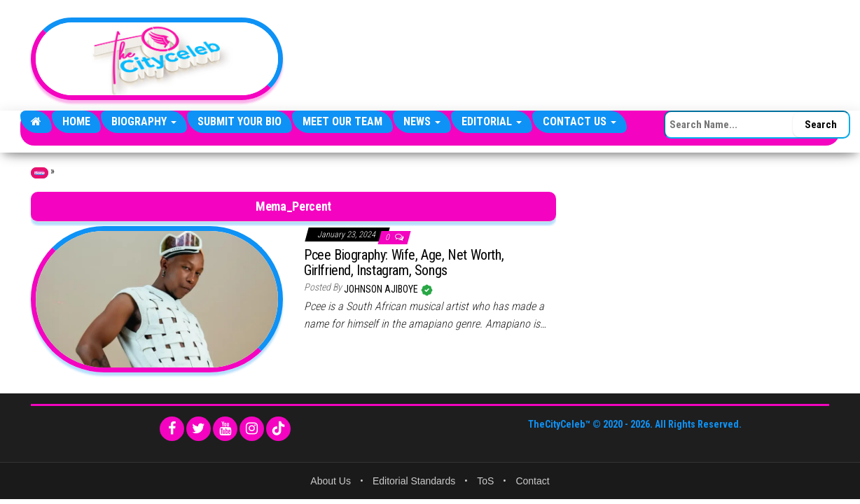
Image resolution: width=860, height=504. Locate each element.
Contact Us (580, 121)
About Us (331, 481)
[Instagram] (252, 429)
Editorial (492, 121)
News (422, 121)
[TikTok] (278, 429)
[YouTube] (225, 429)
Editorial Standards (414, 481)
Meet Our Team (342, 121)
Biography (144, 121)
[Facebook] (172, 429)
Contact (532, 481)
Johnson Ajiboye (382, 289)
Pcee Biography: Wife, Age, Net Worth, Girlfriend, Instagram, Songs (404, 262)
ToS (485, 481)
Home (76, 121)
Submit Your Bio (240, 121)
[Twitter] (199, 429)
